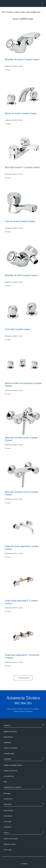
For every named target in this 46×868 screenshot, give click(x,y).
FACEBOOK (8, 816)
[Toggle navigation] (42, 3)
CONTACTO (8, 799)
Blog (5, 782)
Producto (10, 12)
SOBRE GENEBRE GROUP (13, 765)
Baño (23, 12)
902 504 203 (23, 703)
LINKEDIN (7, 827)
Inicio (4, 12)
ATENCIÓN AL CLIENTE (12, 787)
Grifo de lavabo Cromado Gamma (20, 221)
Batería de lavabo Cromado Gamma (21, 113)
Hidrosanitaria (10, 732)
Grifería (17, 12)
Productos (7, 725)
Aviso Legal (8, 850)
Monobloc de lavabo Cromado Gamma (22, 59)
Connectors (9, 754)
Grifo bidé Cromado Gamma (18, 329)
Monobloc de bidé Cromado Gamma (21, 275)
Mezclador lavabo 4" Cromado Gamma (22, 167)
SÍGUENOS (8, 804)
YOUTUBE (7, 822)
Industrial (8, 737)
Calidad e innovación (10, 771)
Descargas (7, 793)
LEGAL (6, 833)
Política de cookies (10, 844)
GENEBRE (7, 759)
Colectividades (11, 748)
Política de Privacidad (11, 839)
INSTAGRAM (8, 811)
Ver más (8, 70)
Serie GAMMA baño (33, 12)
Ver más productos (23, 678)
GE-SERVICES (9, 776)
